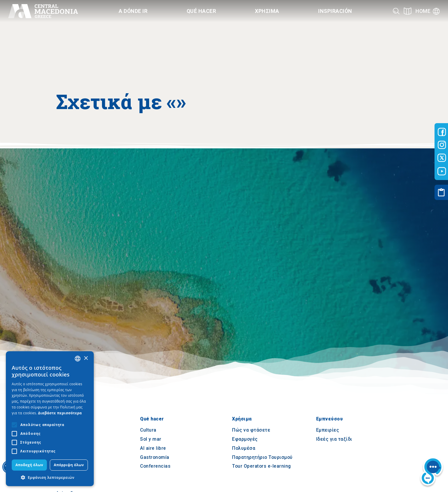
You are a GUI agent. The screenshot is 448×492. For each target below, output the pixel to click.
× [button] (86, 358)
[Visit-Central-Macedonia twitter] (442, 158)
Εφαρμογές (245, 439)
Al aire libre (153, 448)
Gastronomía (155, 457)
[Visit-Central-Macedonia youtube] (442, 171)
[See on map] (408, 11)
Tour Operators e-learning (262, 466)
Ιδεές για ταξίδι (334, 439)
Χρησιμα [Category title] (267, 11)
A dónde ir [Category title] (133, 11)
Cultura (148, 430)
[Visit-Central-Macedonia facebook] (442, 132)
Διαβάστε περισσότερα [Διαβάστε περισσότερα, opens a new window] (60, 413)
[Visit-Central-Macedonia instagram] (442, 145)
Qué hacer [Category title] (201, 11)
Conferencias (155, 466)
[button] (50, 477)
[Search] (396, 11)
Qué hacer (152, 419)
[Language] (428, 11)
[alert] (50, 419)
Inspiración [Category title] (335, 11)
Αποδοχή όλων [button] (29, 465)
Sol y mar (151, 439)
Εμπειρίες (328, 430)
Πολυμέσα (244, 448)
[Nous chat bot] (432, 473)
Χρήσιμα (242, 419)
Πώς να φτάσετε (251, 430)
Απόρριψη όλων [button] (69, 465)
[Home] (43, 11)
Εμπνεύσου (330, 419)
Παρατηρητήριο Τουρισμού (262, 457)
